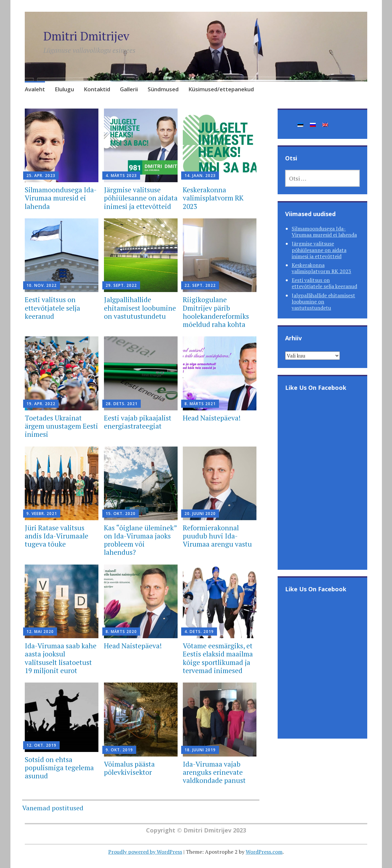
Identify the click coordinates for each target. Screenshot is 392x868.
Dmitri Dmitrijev (86, 36)
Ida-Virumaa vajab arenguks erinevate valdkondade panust (214, 772)
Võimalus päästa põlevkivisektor (129, 768)
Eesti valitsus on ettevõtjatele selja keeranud (52, 308)
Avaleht (35, 89)
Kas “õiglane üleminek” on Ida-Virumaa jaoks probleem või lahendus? (140, 540)
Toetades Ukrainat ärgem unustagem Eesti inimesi (61, 426)
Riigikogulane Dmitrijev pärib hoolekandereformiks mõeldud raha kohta (216, 312)
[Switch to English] (325, 124)
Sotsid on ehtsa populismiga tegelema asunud (59, 768)
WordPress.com (264, 852)
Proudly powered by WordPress (145, 852)
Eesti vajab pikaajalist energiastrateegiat (138, 422)
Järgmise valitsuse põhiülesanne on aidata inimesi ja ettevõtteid (141, 198)
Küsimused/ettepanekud (221, 89)
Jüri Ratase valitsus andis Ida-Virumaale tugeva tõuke (57, 536)
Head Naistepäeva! (212, 418)
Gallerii (129, 89)
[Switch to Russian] (313, 124)
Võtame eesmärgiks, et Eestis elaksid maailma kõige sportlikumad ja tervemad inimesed (218, 658)
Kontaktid (97, 89)
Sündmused (163, 89)
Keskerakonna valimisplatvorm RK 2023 (213, 198)
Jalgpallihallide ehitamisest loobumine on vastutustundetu (140, 308)
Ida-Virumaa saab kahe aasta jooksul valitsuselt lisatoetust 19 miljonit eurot (61, 658)
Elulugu (64, 89)
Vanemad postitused (53, 808)
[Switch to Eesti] (300, 124)
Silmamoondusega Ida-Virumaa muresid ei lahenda (61, 198)
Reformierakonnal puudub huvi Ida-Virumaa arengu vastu (217, 536)
